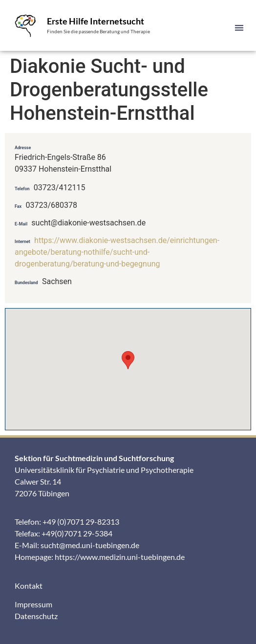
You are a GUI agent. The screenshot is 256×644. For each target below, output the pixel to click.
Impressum (33, 604)
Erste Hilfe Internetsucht (96, 21)
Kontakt (29, 586)
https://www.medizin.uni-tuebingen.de (120, 557)
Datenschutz (36, 616)
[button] (239, 28)
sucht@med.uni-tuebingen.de (90, 545)
